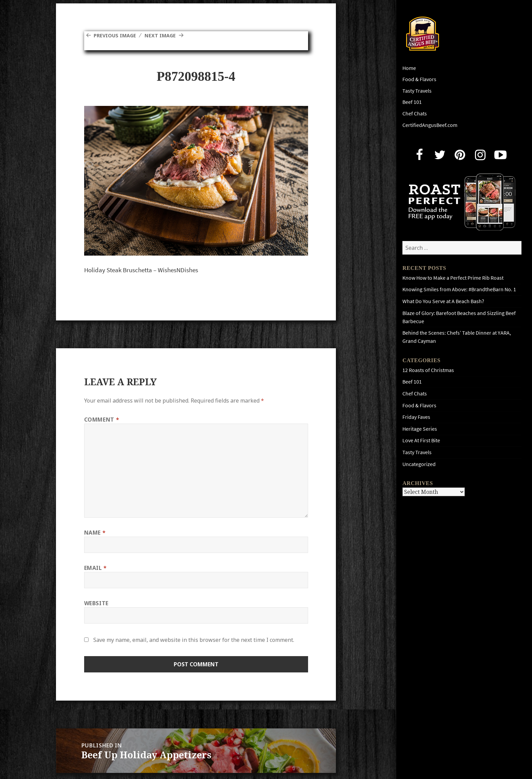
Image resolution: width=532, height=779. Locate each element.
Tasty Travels (417, 91)
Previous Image (117, 35)
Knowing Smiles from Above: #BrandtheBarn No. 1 (459, 289)
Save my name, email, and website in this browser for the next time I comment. (194, 640)
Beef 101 (412, 102)
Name (95, 533)
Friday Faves (416, 417)
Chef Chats (415, 114)
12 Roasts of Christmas (428, 370)
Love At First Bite (421, 440)
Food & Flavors (419, 79)
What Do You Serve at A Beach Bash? (443, 301)
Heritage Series (420, 429)
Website (96, 603)
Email (96, 568)
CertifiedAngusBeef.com (430, 125)
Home (409, 68)
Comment (102, 420)
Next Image (165, 35)
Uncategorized (419, 464)
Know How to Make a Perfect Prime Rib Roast (453, 278)
